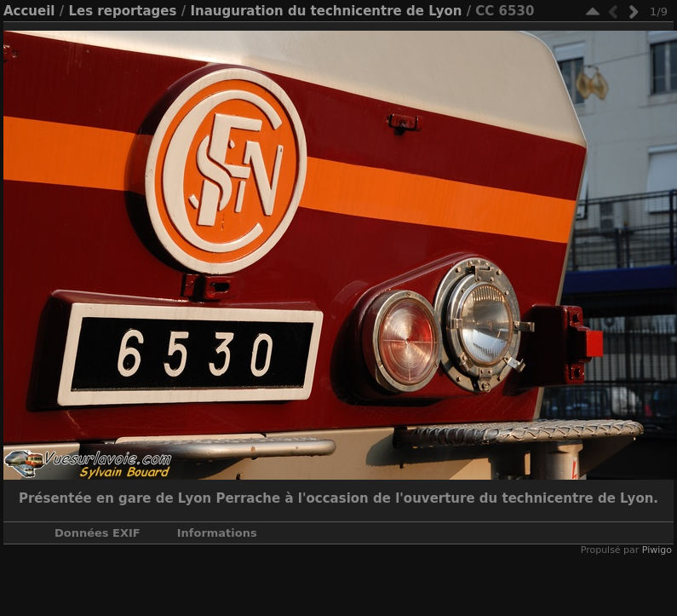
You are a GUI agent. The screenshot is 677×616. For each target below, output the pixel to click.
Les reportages (122, 11)
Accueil (29, 11)
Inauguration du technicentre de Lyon (326, 11)
